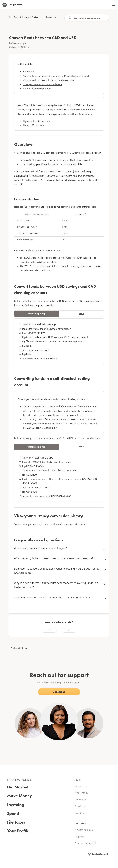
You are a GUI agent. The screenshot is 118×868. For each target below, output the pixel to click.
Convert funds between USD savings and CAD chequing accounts (57, 76)
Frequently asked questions (37, 88)
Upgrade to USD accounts (37, 121)
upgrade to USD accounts (46, 406)
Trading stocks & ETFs (41, 17)
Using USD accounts (34, 125)
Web (81, 314)
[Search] (87, 18)
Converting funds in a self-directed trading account (49, 80)
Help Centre (14, 17)
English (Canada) (100, 854)
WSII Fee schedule (46, 262)
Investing (26, 17)
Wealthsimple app (37, 314)
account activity (77, 524)
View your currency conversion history (43, 84)
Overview (28, 71)
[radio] (49, 630)
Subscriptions (52, 17)
